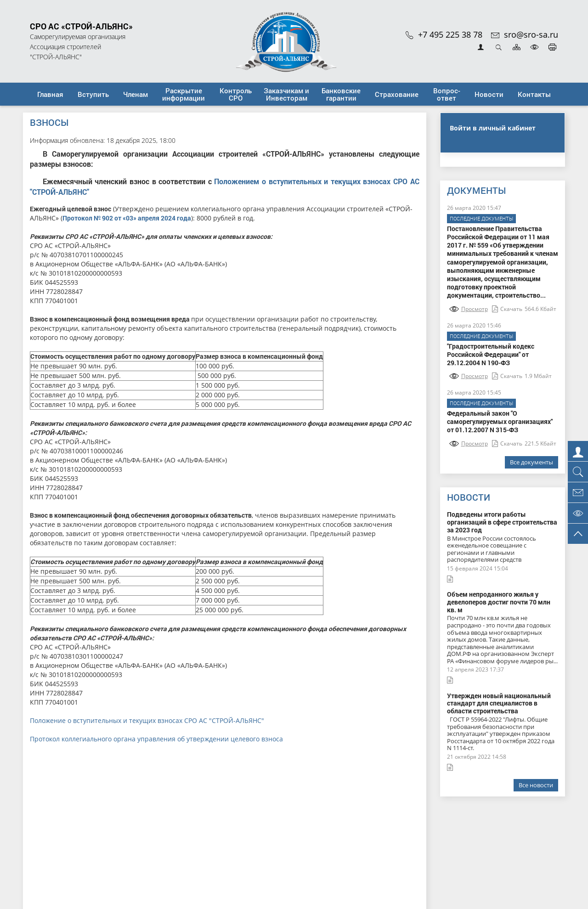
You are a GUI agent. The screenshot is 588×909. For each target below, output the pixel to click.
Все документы (531, 462)
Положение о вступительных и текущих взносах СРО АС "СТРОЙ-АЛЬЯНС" (147, 720)
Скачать (507, 309)
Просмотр (469, 309)
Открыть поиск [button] (499, 47)
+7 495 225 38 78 (444, 34)
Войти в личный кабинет (493, 128)
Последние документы (481, 218)
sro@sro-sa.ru (525, 34)
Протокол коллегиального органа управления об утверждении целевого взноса (156, 739)
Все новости (536, 785)
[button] (93, 94)
